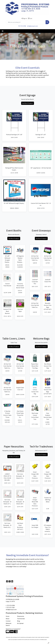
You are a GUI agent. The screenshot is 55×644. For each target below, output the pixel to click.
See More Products (28, 103)
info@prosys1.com (32, 26)
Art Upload (20, 623)
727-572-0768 (22, 26)
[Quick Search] (26, 22)
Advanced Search (8, 624)
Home (8, 616)
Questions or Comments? (13, 629)
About (8, 619)
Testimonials (21, 619)
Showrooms (21, 616)
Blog (19, 621)
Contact (8, 621)
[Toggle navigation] (3, 31)
